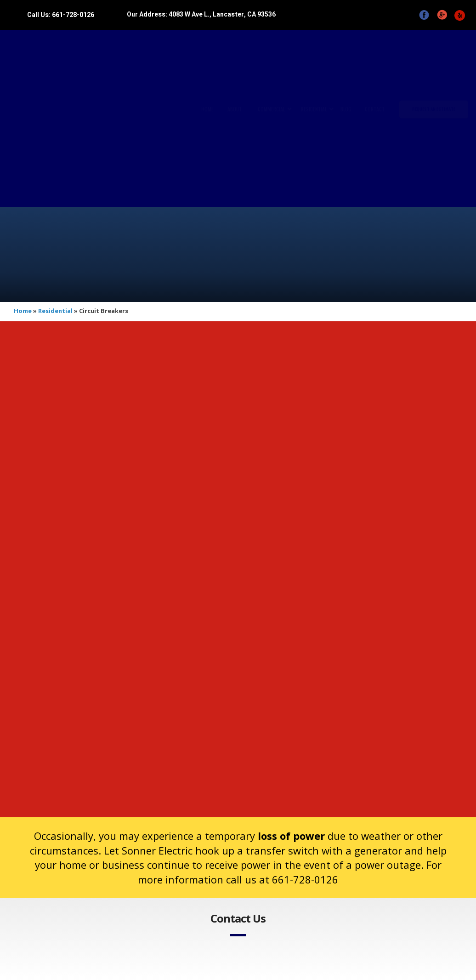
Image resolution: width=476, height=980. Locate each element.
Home (207, 118)
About (235, 118)
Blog (346, 118)
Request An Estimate (434, 118)
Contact (375, 118)
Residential (314, 118)
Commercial (271, 118)
